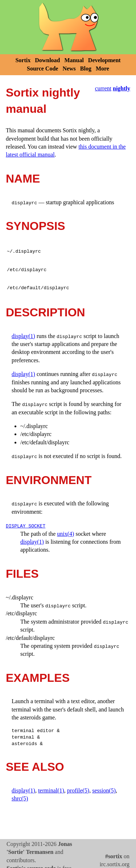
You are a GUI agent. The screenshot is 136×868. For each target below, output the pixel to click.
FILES (22, 574)
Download (47, 60)
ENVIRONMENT (49, 480)
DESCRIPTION (46, 312)
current (103, 88)
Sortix (23, 60)
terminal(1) (51, 790)
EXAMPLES (38, 678)
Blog (86, 69)
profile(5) (78, 790)
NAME (23, 179)
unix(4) (65, 534)
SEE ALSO (35, 767)
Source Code (42, 69)
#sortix (114, 856)
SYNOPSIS (36, 226)
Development (104, 60)
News (69, 69)
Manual (74, 60)
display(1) (23, 336)
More (102, 69)
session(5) (104, 790)
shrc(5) (20, 798)
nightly (121, 88)
